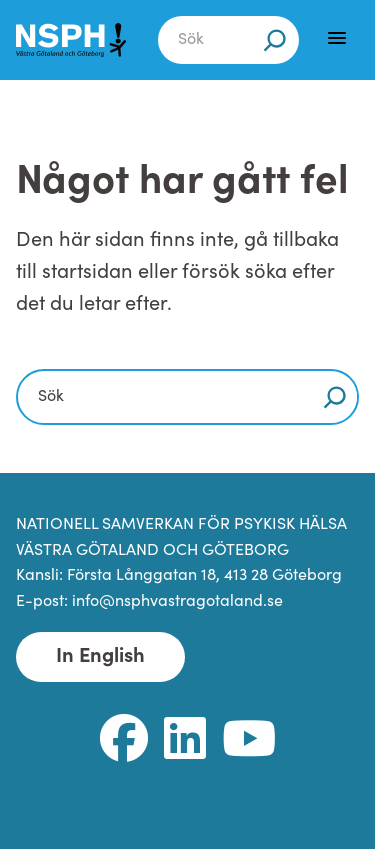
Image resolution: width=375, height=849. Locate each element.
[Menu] (337, 38)
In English (100, 657)
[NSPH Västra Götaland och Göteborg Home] (71, 40)
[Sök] (275, 40)
